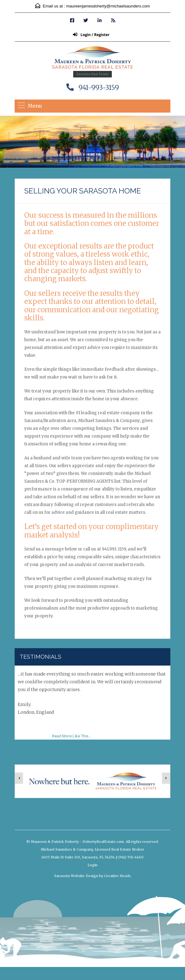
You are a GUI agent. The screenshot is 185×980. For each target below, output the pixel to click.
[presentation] (19, 778)
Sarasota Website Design (76, 876)
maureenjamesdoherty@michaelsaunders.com (108, 6)
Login (93, 865)
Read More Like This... (72, 736)
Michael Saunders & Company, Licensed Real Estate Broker (93, 849)
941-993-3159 (99, 88)
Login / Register (91, 35)
